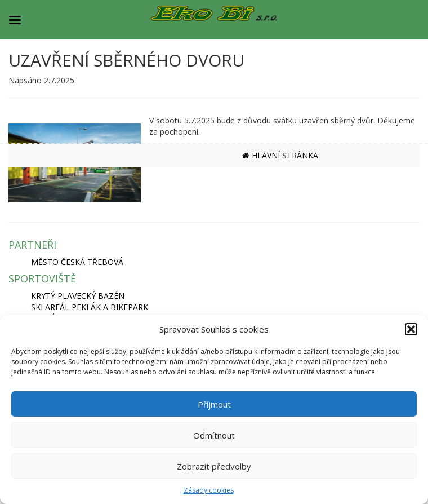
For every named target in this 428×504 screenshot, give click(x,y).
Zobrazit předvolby (214, 466)
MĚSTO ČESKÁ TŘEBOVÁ (77, 262)
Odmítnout (214, 435)
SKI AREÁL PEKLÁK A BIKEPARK (90, 307)
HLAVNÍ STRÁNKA (280, 155)
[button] (411, 329)
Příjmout (214, 404)
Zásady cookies (209, 490)
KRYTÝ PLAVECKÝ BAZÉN (78, 296)
